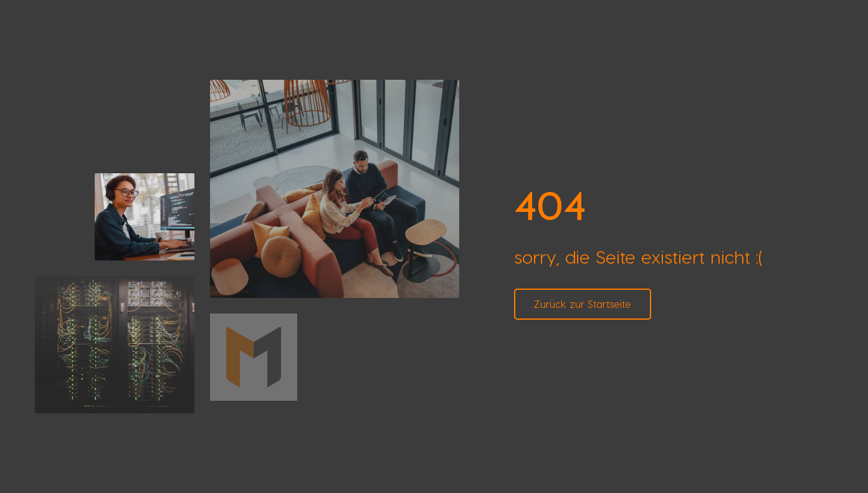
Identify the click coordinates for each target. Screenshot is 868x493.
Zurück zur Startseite (583, 304)
